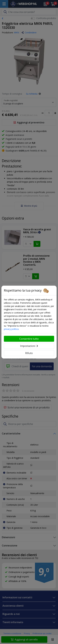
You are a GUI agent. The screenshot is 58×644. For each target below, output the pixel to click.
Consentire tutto (29, 339)
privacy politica (11, 329)
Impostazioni (29, 346)
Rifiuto (29, 353)
